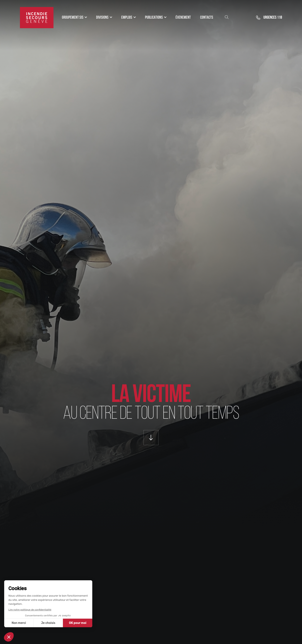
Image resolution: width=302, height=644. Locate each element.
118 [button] (273, 18)
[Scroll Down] (151, 438)
